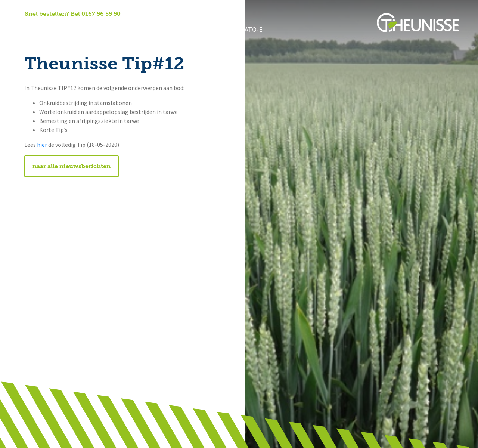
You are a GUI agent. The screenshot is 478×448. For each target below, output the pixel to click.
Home (33, 30)
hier (42, 145)
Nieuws (158, 30)
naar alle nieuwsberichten (72, 166)
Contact (193, 30)
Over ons (66, 30)
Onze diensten (114, 30)
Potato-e (232, 30)
